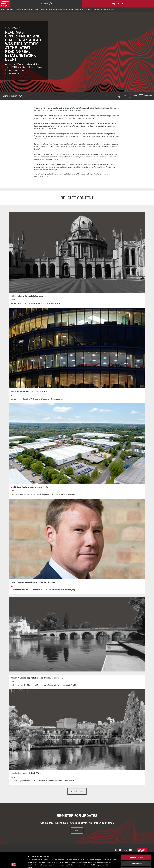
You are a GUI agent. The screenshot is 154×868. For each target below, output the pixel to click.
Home (3, 10)
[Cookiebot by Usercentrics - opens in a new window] (14, 864)
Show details (112, 864)
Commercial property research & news (20, 10)
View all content (77, 791)
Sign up (77, 831)
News (37, 10)
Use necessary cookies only (136, 854)
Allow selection (136, 848)
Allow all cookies (136, 842)
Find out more (12, 74)
